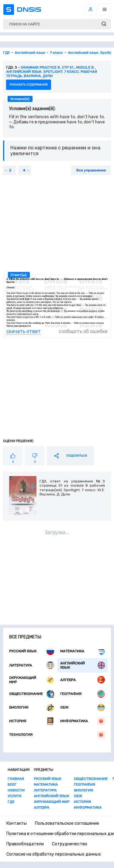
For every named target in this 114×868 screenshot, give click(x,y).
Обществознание (32, 694)
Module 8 (85, 67)
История (32, 721)
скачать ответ (24, 331)
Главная (16, 779)
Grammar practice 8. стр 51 (47, 67)
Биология (32, 708)
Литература (32, 665)
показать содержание (29, 85)
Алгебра (83, 680)
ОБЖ (83, 708)
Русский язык (32, 651)
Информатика (83, 721)
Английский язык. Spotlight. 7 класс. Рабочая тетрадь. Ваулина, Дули (52, 74)
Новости (16, 790)
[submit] (104, 24)
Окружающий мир (32, 680)
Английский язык (83, 665)
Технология (57, 735)
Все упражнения (91, 170)
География (83, 694)
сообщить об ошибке (83, 331)
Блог (12, 785)
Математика (83, 651)
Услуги (14, 796)
